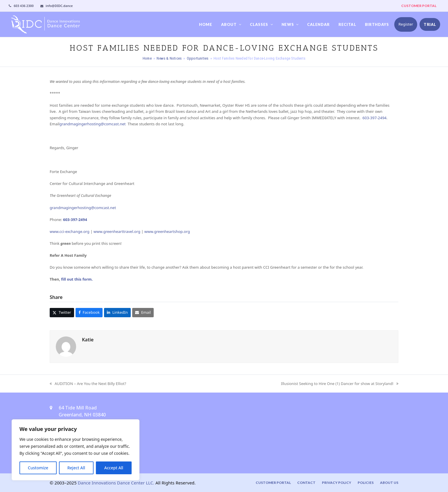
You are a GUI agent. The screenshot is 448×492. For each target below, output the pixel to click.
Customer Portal (273, 483)
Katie (88, 340)
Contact (306, 483)
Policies (366, 483)
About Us (389, 483)
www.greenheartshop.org (167, 231)
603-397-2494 (375, 118)
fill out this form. (77, 279)
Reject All (76, 468)
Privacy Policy (337, 483)
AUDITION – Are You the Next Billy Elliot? (88, 384)
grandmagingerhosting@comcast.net (92, 124)
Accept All (114, 468)
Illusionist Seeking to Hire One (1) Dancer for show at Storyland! (340, 384)
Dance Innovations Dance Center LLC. (116, 483)
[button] (62, 312)
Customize (38, 468)
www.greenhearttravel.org (117, 231)
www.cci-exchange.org (70, 231)
